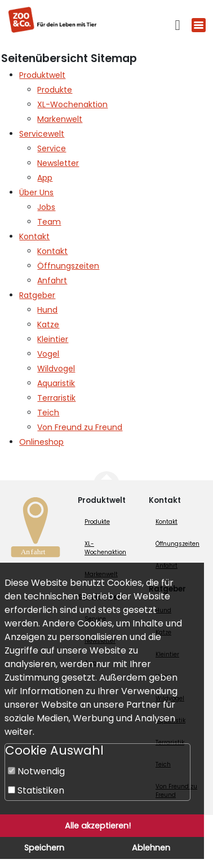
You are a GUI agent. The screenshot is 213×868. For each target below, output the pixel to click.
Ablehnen (151, 848)
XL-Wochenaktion (105, 548)
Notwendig (36, 771)
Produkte (97, 522)
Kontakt (167, 522)
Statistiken (36, 790)
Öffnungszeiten (177, 544)
